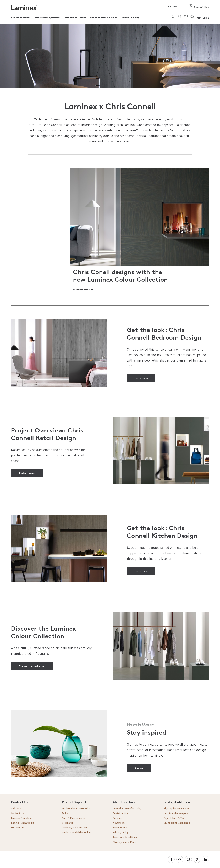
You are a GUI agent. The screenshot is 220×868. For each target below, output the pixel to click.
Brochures (68, 823)
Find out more (27, 473)
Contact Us (17, 813)
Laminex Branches (21, 818)
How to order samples (176, 813)
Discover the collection (32, 666)
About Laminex (130, 17)
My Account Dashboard (177, 823)
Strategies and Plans (125, 842)
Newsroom (119, 823)
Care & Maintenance (73, 818)
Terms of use (120, 828)
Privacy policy (120, 833)
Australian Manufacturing (127, 809)
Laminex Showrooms (22, 823)
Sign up (139, 768)
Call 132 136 (18, 809)
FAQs (65, 813)
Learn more (141, 378)
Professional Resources (48, 17)
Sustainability (120, 813)
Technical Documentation (76, 809)
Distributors (18, 828)
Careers (173, 7)
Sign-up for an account (177, 809)
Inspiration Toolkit (75, 17)
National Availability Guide (76, 833)
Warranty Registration (74, 828)
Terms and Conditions (125, 837)
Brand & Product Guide (104, 17)
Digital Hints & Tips (174, 818)
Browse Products (21, 17)
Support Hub (199, 7)
